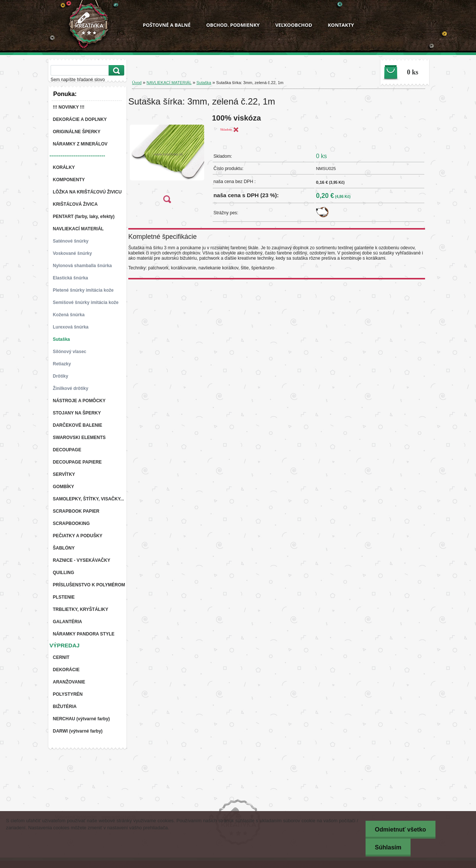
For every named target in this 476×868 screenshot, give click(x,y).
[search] (115, 71)
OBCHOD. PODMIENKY (233, 25)
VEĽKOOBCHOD (294, 25)
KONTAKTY (341, 25)
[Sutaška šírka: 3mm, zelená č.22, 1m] (167, 161)
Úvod (137, 83)
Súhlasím (388, 847)
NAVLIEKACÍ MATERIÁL (169, 83)
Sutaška (204, 83)
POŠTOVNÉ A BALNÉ (167, 25)
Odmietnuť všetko (400, 829)
